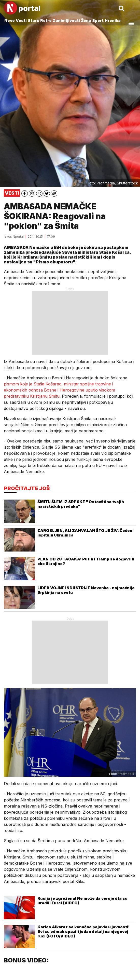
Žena (86, 21)
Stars (33, 21)
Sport (98, 21)
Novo (10, 21)
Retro (46, 21)
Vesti (21, 21)
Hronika (113, 21)
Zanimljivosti (66, 21)
